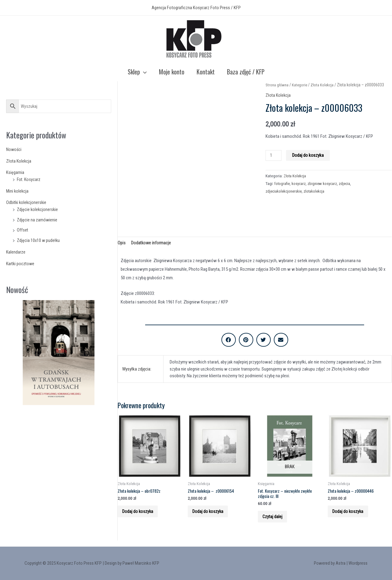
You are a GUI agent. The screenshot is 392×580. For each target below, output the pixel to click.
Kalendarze (16, 252)
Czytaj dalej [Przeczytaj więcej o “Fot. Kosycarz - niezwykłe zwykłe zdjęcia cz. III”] (276, 520)
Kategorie (302, 85)
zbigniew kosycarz (325, 183)
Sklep (137, 72)
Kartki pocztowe (21, 264)
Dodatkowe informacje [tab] (151, 243)
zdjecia (348, 183)
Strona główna (278, 85)
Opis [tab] (122, 243)
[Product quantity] (274, 155)
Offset (23, 230)
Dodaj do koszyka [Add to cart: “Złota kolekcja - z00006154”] (211, 515)
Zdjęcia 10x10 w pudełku (39, 240)
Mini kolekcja (18, 191)
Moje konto (172, 72)
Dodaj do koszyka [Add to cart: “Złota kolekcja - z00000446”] (351, 515)
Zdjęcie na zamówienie (37, 220)
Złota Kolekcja (19, 161)
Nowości (14, 149)
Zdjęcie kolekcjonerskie (38, 209)
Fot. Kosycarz (29, 179)
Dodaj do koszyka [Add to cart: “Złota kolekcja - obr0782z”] (141, 515)
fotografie (283, 183)
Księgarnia (15, 172)
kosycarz (300, 183)
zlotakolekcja (316, 191)
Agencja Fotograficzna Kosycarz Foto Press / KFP (196, 8)
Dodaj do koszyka (309, 155)
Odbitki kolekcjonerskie (27, 202)
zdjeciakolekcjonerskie (285, 191)
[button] (229, 341)
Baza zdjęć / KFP (246, 72)
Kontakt (206, 72)
